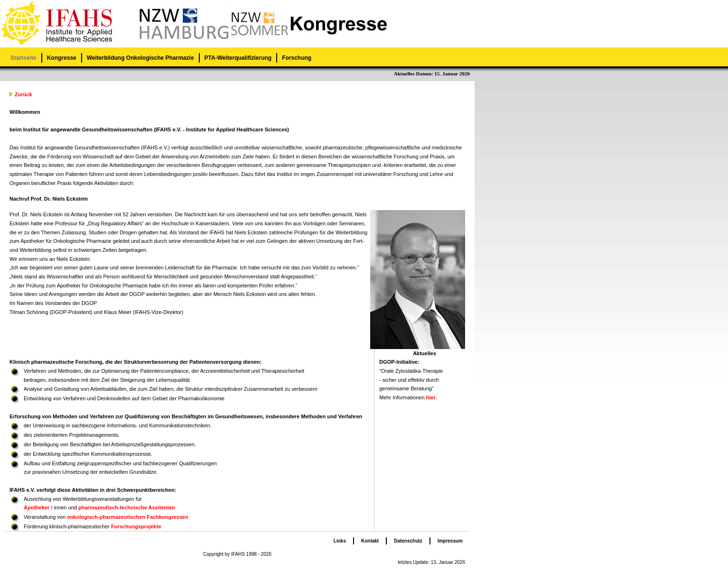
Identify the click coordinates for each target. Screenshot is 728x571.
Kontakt (370, 541)
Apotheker (37, 507)
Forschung (297, 58)
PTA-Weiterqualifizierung (238, 58)
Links (340, 541)
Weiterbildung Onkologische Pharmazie (140, 58)
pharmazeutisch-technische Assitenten (127, 507)
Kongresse (62, 58)
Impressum (450, 541)
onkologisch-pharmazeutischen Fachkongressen (128, 517)
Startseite (23, 58)
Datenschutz (408, 541)
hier (431, 397)
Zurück (23, 94)
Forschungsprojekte (136, 526)
